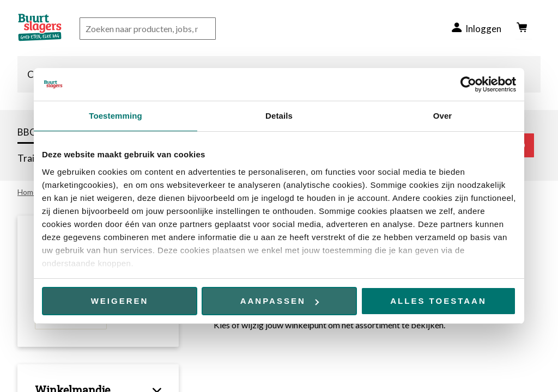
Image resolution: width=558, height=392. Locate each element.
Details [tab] (279, 116)
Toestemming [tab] (116, 116)
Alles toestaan (438, 301)
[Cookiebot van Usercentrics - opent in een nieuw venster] (468, 84)
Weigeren (120, 301)
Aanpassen (280, 301)
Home (28, 192)
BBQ (27, 132)
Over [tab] (443, 116)
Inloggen (483, 29)
